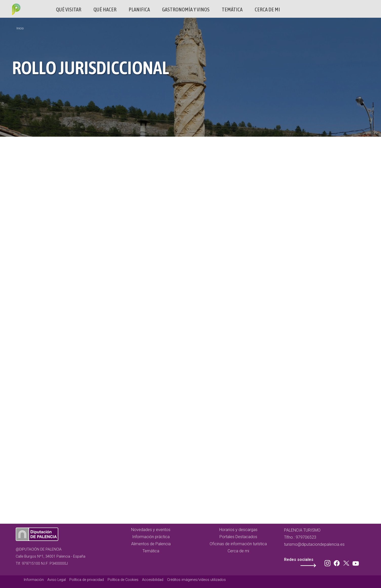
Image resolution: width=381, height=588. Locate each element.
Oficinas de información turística (238, 544)
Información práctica (151, 537)
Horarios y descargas (238, 530)
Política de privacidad (87, 580)
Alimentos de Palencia (151, 544)
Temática (232, 9)
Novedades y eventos (151, 530)
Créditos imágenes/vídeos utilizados (196, 580)
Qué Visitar (69, 9)
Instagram (328, 562)
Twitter (347, 562)
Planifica (139, 9)
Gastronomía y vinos (186, 9)
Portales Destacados (238, 537)
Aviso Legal (57, 580)
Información (34, 580)
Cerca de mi (267, 9)
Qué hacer (105, 9)
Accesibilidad (153, 580)
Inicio (20, 28)
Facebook (338, 562)
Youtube (355, 562)
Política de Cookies (123, 580)
